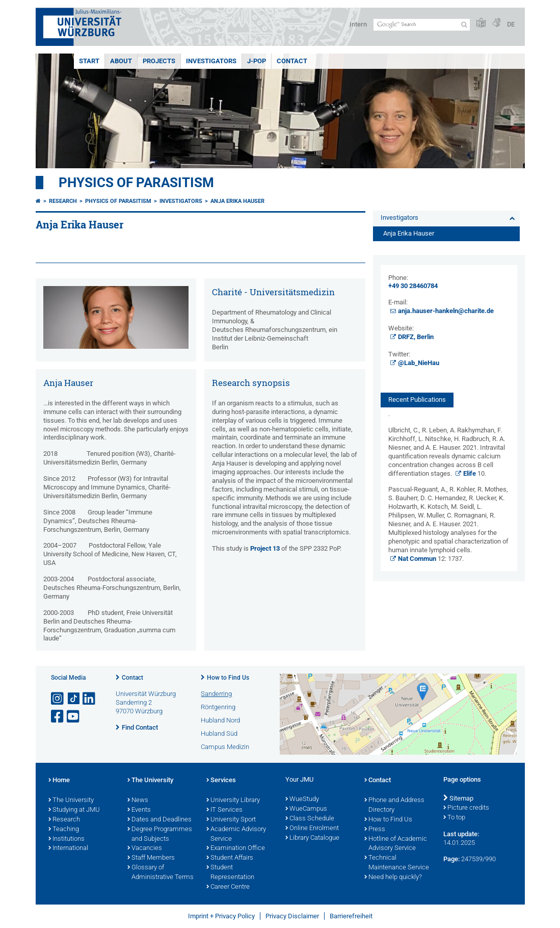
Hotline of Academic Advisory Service (396, 844)
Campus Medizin (225, 747)
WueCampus (306, 809)
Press (375, 830)
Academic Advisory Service (236, 834)
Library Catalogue (312, 838)
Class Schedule (310, 819)
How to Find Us (228, 678)
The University (71, 801)
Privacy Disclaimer (292, 916)
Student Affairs (230, 858)
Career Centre (228, 887)
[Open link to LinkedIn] (90, 699)
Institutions (66, 839)
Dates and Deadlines (159, 820)
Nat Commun (417, 559)
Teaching (64, 830)
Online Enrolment (312, 829)
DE (511, 24)
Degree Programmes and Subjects (160, 834)
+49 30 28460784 (413, 286)
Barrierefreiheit (351, 916)
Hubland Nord (220, 720)
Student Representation (230, 873)
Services (221, 781)
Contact (292, 61)
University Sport (231, 820)
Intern (358, 24)
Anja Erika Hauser (237, 201)
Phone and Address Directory (394, 805)
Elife (470, 473)
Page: (451, 859)
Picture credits (466, 808)
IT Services (224, 810)
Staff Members (151, 858)
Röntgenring (218, 707)
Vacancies (145, 848)
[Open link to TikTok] (74, 699)
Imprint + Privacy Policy (221, 916)
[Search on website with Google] (422, 25)
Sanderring (216, 694)
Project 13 (265, 548)
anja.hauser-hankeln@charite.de (446, 311)
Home (59, 781)
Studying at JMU (74, 810)
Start (89, 61)
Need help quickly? (393, 878)
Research (63, 201)
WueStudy (302, 800)
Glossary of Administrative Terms (161, 873)
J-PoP (257, 61)
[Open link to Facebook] (58, 717)
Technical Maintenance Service (397, 863)
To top (454, 818)
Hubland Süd (219, 733)
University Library (233, 801)
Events (139, 810)
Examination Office (236, 848)
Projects (159, 61)
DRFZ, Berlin (416, 337)
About (121, 61)
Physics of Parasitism (136, 183)
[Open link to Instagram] (58, 699)
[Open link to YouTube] (74, 717)
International (68, 848)
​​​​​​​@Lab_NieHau (419, 363)
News (138, 801)
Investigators (211, 61)
